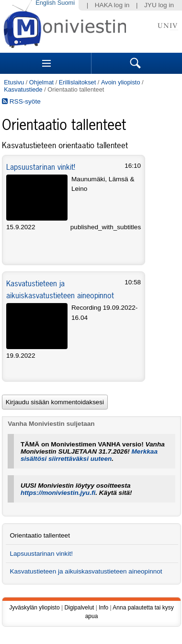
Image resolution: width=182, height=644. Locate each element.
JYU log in (159, 5)
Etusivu (14, 82)
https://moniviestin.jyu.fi (58, 493)
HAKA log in (112, 5)
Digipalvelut (79, 608)
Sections (46, 63)
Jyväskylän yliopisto (34, 608)
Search (136, 63)
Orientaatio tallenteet (40, 535)
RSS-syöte (21, 101)
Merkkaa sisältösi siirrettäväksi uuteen (89, 455)
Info (103, 608)
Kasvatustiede (23, 89)
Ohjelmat (41, 82)
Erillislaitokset (78, 82)
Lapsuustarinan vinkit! (41, 167)
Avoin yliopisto (121, 82)
